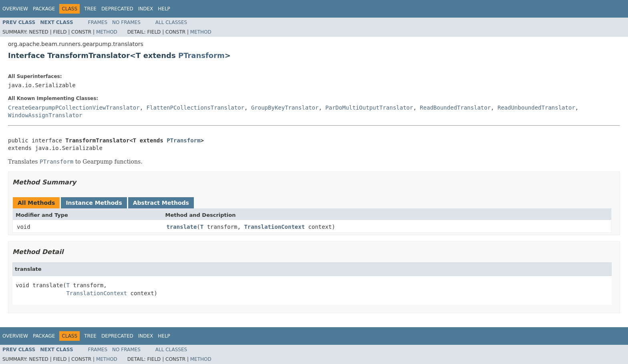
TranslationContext (274, 227)
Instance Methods (94, 203)
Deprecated (117, 9)
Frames (98, 22)
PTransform (201, 55)
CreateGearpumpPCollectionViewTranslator (74, 108)
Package (44, 9)
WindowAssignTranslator (45, 115)
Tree (90, 9)
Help (164, 9)
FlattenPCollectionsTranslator (195, 108)
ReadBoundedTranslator (455, 108)
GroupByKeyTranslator (285, 108)
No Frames (126, 22)
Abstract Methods (161, 203)
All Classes (171, 22)
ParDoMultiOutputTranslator (369, 108)
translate (182, 227)
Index (146, 9)
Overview (15, 9)
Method (107, 32)
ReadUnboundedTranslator (536, 108)
